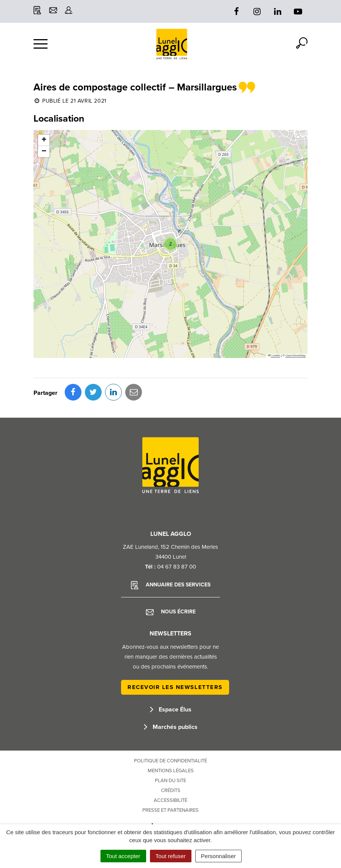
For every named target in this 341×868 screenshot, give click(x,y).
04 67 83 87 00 (177, 567)
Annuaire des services (171, 585)
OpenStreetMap (296, 356)
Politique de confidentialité (170, 761)
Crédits (171, 790)
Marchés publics (171, 727)
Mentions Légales (171, 771)
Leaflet (274, 356)
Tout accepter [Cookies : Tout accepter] (123, 856)
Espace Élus (171, 710)
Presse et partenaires (170, 810)
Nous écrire (171, 612)
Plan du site (170, 781)
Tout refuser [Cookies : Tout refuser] (171, 856)
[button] (170, 244)
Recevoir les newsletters (175, 687)
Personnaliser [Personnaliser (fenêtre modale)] (218, 856)
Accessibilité (170, 800)
